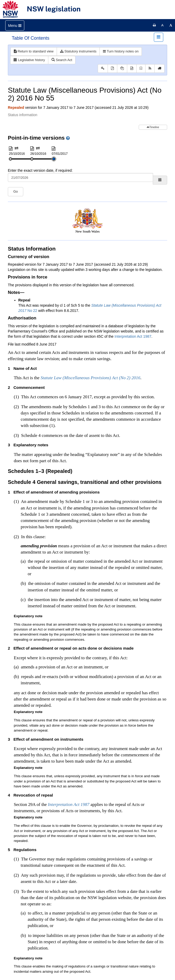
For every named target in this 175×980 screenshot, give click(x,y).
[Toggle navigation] (15, 25)
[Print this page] (154, 25)
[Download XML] (132, 69)
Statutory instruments (78, 51)
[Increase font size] (171, 25)
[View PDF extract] (122, 69)
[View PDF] (112, 69)
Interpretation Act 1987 (133, 336)
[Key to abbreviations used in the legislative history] (103, 69)
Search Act (62, 60)
